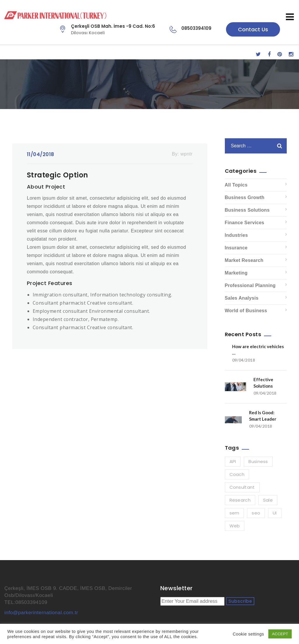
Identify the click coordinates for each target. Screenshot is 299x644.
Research (240, 500)
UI (275, 513)
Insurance (236, 248)
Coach (237, 474)
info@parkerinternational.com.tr (41, 613)
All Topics (236, 185)
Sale (268, 500)
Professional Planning (250, 285)
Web (235, 526)
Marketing (236, 273)
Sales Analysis (242, 298)
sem (234, 513)
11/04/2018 (41, 154)
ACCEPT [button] (280, 634)
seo (256, 513)
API (233, 461)
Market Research (244, 260)
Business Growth (245, 197)
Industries (236, 235)
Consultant (242, 487)
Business (258, 461)
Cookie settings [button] (248, 634)
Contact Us (253, 29)
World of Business (246, 311)
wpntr (187, 154)
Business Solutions (247, 210)
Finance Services (245, 223)
